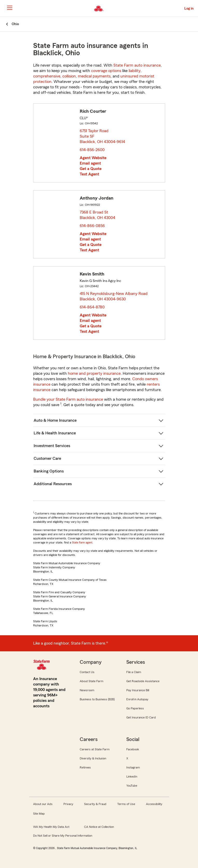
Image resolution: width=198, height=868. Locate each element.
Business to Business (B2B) (97, 699)
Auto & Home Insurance (55, 420)
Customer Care (47, 458)
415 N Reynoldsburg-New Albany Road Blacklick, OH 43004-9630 (114, 296)
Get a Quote (91, 169)
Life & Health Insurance (55, 433)
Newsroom (87, 690)
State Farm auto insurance (137, 65)
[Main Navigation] (10, 8)
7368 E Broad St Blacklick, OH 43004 (98, 215)
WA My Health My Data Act (51, 827)
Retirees (85, 767)
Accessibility (154, 804)
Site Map (39, 814)
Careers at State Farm (95, 749)
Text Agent (89, 174)
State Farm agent (82, 542)
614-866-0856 (92, 226)
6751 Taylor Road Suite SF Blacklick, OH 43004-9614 (103, 136)
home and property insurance (94, 373)
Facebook (133, 749)
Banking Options (49, 471)
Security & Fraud (95, 804)
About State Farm (91, 681)
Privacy (68, 804)
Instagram (133, 767)
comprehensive (47, 76)
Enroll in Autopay (137, 699)
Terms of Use (126, 804)
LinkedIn (132, 777)
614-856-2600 (92, 150)
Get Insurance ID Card (141, 717)
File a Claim (134, 672)
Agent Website (93, 158)
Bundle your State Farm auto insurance (68, 399)
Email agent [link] (90, 163)
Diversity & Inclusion (93, 758)
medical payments (94, 76)
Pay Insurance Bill (138, 690)
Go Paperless (135, 708)
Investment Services (52, 446)
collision (69, 76)
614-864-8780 (92, 307)
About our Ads (43, 804)
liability (135, 71)
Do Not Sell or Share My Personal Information (63, 836)
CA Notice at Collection (99, 827)
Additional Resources (53, 484)
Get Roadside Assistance (143, 681)
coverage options (106, 71)
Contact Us (87, 672)
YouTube (132, 786)
